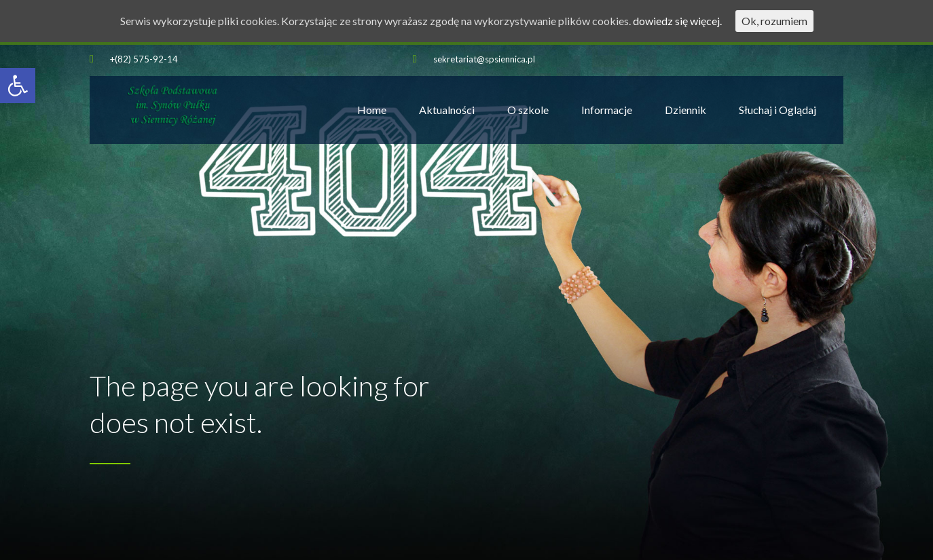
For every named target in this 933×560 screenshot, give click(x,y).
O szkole (528, 110)
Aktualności (447, 110)
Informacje (607, 110)
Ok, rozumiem (774, 21)
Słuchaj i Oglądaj (777, 110)
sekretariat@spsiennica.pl (484, 59)
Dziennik (685, 110)
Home (372, 110)
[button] (18, 86)
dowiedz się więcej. (677, 21)
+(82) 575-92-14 (144, 59)
